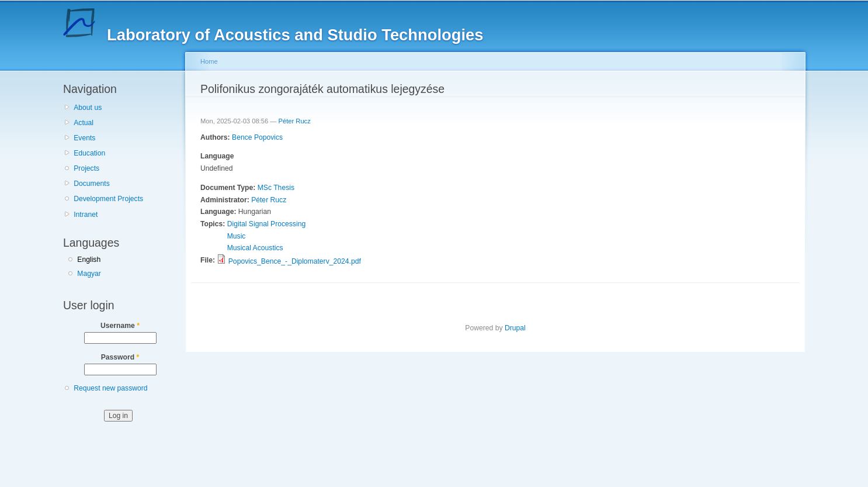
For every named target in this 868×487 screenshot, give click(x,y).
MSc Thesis (276, 188)
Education (89, 153)
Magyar (89, 274)
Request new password (110, 388)
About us (88, 108)
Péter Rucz (295, 121)
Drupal (515, 328)
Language (217, 156)
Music (237, 236)
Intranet (86, 215)
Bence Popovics (257, 137)
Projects (86, 168)
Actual (84, 123)
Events (84, 138)
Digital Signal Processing (266, 224)
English (89, 260)
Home (209, 61)
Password (120, 357)
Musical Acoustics (255, 248)
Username (120, 326)
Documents (91, 184)
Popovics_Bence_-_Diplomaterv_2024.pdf (295, 261)
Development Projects (108, 199)
